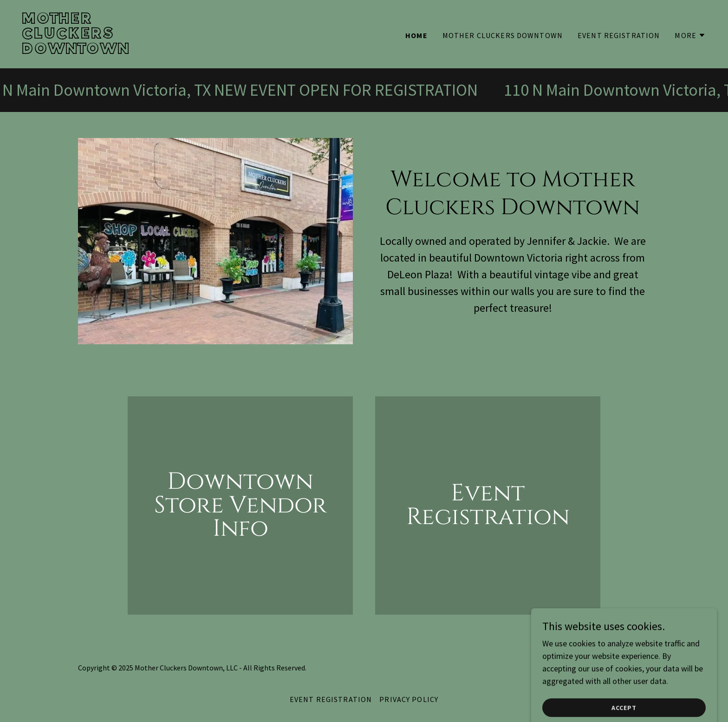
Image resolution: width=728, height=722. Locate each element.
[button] (690, 35)
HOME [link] (416, 35)
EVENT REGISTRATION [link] (619, 35)
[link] (189, 51)
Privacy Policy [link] (409, 699)
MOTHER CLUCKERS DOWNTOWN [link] (503, 35)
